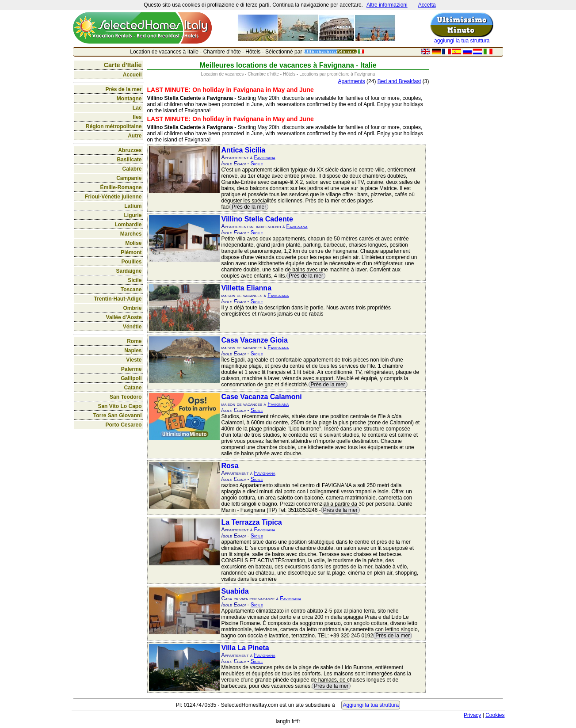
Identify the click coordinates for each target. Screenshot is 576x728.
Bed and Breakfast (399, 81)
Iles (137, 117)
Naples (133, 351)
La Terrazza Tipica (252, 522)
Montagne (129, 99)
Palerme (132, 369)
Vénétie (132, 327)
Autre (135, 136)
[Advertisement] (468, 192)
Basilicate (129, 160)
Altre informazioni (387, 5)
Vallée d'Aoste (124, 317)
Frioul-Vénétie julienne (113, 197)
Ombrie (132, 308)
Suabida (235, 591)
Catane (133, 388)
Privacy (472, 715)
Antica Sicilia (244, 150)
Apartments (351, 81)
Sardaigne (129, 271)
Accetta (427, 5)
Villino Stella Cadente (257, 219)
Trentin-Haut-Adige (118, 299)
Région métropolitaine (114, 126)
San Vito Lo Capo (120, 406)
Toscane (131, 290)
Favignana (264, 157)
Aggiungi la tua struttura (371, 705)
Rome (134, 341)
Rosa (230, 466)
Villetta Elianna (247, 288)
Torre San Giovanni (118, 415)
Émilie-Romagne (121, 187)
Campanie (129, 178)
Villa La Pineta (245, 648)
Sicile (135, 280)
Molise (133, 243)
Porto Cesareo (123, 425)
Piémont (131, 252)
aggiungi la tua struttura (462, 41)
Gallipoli (131, 378)
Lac (137, 108)
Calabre (132, 169)
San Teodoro (126, 397)
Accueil (132, 75)
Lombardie (128, 225)
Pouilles (131, 262)
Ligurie (133, 215)
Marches (131, 234)
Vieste (134, 360)
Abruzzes (130, 150)
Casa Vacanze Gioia (255, 340)
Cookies (495, 715)
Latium (133, 206)
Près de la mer (123, 89)
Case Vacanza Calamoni (262, 397)
